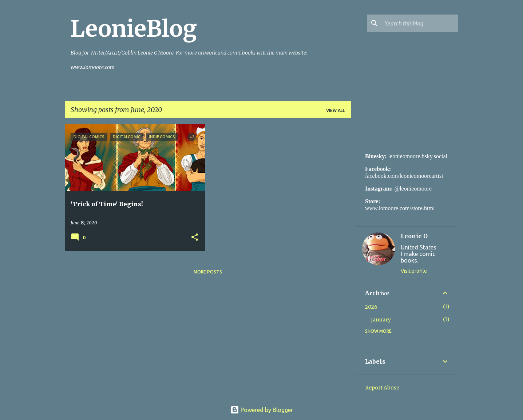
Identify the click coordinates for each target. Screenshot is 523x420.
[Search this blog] (420, 23)
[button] (195, 238)
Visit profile (414, 271)
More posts (208, 272)
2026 (371, 307)
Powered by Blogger (262, 410)
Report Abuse (382, 388)
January (381, 320)
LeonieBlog (134, 29)
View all (336, 110)
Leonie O (414, 236)
